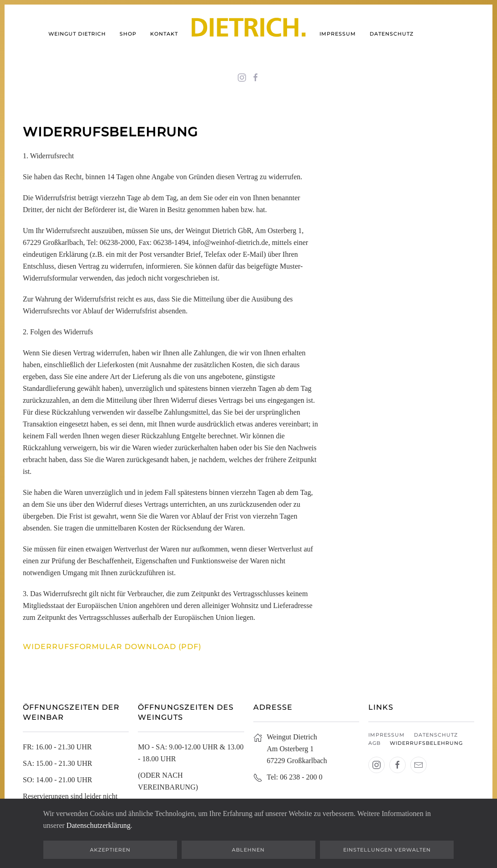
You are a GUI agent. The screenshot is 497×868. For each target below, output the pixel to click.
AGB (374, 743)
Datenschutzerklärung (99, 825)
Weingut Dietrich (77, 34)
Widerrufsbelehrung (426, 743)
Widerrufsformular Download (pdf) (112, 647)
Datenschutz (392, 34)
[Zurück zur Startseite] (249, 34)
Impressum (338, 34)
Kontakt (164, 34)
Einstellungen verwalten (387, 850)
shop (128, 34)
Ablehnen (248, 850)
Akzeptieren (110, 850)
